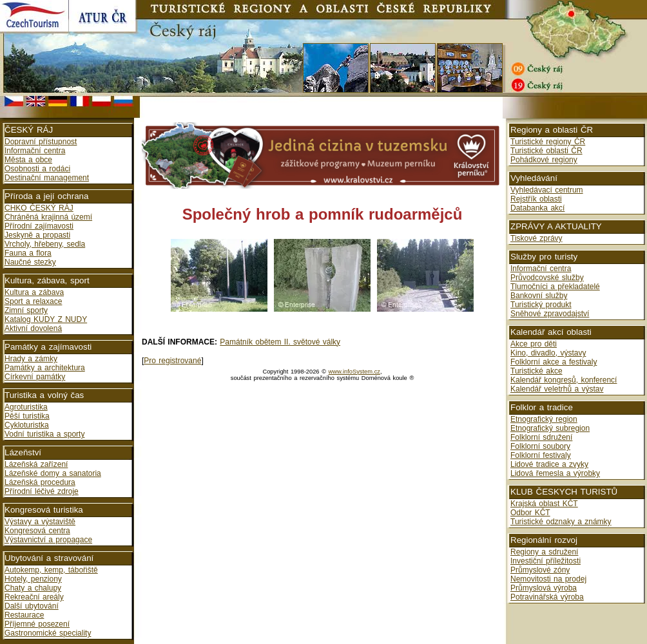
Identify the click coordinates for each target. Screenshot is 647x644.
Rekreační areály (34, 597)
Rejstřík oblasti (536, 199)
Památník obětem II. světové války (280, 342)
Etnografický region (544, 419)
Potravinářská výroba (547, 597)
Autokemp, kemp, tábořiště (51, 570)
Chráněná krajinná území (48, 217)
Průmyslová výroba (544, 588)
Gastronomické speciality (48, 633)
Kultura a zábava (34, 292)
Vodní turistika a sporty (44, 434)
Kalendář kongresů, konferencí (564, 380)
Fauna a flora (28, 253)
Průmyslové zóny (540, 570)
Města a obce (28, 160)
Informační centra (35, 151)
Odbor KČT (530, 513)
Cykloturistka (27, 425)
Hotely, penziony (33, 579)
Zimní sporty (26, 310)
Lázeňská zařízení (36, 464)
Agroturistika (26, 407)
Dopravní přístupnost (41, 142)
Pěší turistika (27, 416)
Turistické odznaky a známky (561, 522)
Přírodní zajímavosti (39, 226)
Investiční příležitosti (546, 561)
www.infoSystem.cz (354, 372)
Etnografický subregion (550, 428)
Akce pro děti (534, 344)
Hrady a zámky (31, 359)
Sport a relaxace (33, 301)
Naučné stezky (30, 262)
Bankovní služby (539, 296)
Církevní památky (35, 377)
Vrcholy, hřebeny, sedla (45, 244)
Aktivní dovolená (33, 328)
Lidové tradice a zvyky (549, 464)
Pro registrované (172, 361)
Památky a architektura (45, 368)
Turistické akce (536, 371)
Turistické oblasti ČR (546, 151)
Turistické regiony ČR (548, 142)
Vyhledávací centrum (547, 190)
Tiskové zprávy (536, 238)
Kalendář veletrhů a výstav (557, 389)
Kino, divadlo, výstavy (548, 353)
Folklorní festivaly (541, 455)
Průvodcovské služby (547, 278)
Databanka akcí (537, 208)
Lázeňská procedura (40, 482)
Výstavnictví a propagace (48, 540)
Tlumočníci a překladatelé (555, 287)
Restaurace (24, 615)
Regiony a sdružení (544, 552)
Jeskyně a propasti (37, 235)
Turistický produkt (541, 305)
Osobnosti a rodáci (37, 169)
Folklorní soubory (540, 446)
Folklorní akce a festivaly (554, 362)
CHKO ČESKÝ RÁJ (39, 208)
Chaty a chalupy (33, 588)
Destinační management (47, 178)
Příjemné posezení (37, 624)
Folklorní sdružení (541, 437)
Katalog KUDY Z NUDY (46, 319)
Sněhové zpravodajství (550, 314)
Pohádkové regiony (544, 160)
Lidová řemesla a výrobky (555, 473)
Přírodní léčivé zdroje (42, 491)
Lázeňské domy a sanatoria (53, 473)
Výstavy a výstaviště (40, 522)
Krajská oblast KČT (544, 504)
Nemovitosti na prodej (548, 579)
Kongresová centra (37, 531)
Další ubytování (32, 606)
